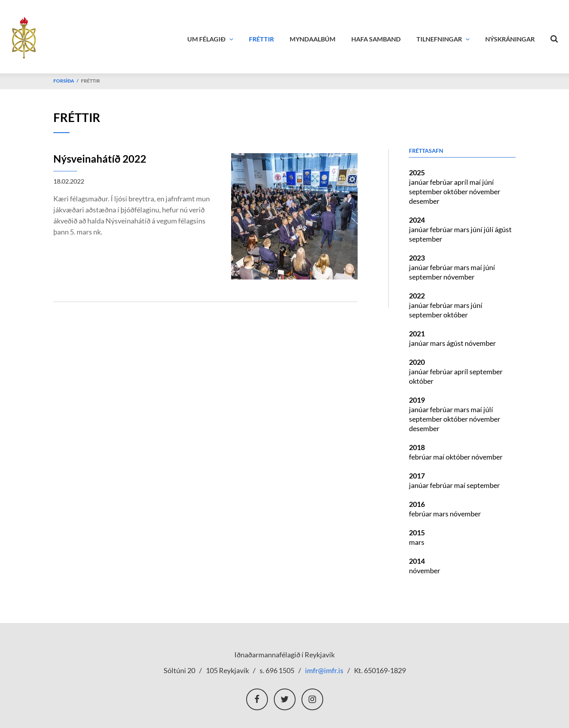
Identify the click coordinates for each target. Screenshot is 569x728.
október (456, 191)
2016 (417, 504)
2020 (417, 362)
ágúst (503, 229)
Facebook (257, 699)
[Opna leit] (554, 37)
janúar (419, 182)
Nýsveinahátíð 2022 (100, 159)
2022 (417, 296)
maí (476, 182)
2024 (417, 220)
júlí (489, 229)
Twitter (285, 699)
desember (424, 201)
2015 (417, 533)
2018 (417, 447)
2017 (417, 476)
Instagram (312, 699)
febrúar (442, 182)
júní (488, 182)
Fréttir (90, 81)
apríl (462, 182)
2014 (417, 561)
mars (462, 229)
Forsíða (64, 81)
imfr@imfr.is (324, 670)
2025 (417, 173)
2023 (417, 258)
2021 (417, 334)
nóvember (485, 191)
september (426, 191)
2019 (417, 400)
